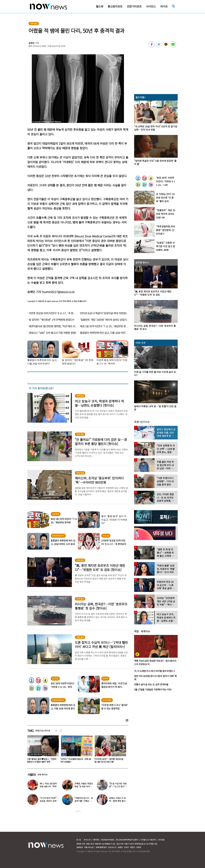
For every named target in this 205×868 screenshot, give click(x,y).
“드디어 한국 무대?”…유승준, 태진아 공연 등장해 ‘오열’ (49, 801)
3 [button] (80, 811)
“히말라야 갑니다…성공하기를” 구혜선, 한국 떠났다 (84, 801)
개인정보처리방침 (107, 840)
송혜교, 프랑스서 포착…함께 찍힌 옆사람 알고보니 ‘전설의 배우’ (119, 801)
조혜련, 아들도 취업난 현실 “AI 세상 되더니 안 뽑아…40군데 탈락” (84, 786)
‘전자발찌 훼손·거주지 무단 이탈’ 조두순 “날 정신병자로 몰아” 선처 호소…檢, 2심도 (41, 762)
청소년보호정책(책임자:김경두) (127, 840)
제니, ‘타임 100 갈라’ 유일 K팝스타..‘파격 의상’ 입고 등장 (49, 786)
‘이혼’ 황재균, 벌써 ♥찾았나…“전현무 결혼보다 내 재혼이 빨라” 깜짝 (108, 760)
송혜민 (32, 43)
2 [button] (78, 811)
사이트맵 (161, 840)
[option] (41, 750)
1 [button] (76, 811)
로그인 (79, 840)
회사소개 (87, 840)
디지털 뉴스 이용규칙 (148, 840)
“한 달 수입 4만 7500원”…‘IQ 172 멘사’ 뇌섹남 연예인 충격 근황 (118, 786)
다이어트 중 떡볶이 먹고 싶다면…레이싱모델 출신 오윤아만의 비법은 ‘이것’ (75, 760)
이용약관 (96, 840)
